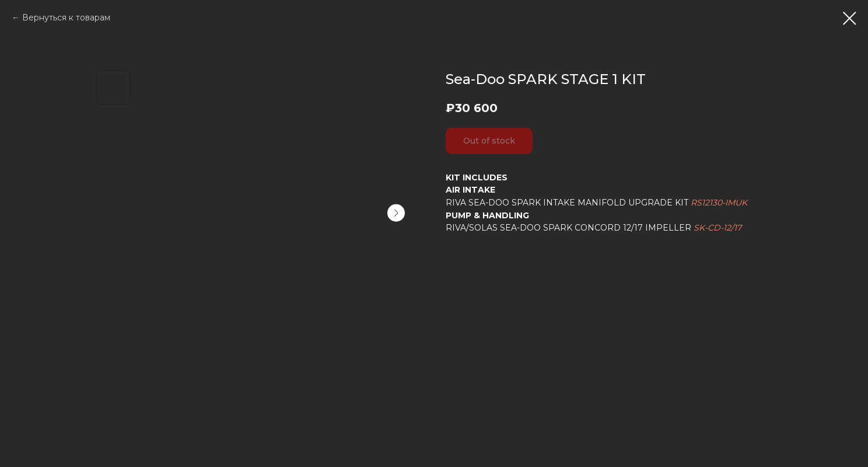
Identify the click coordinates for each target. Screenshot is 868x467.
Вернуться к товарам (66, 18)
